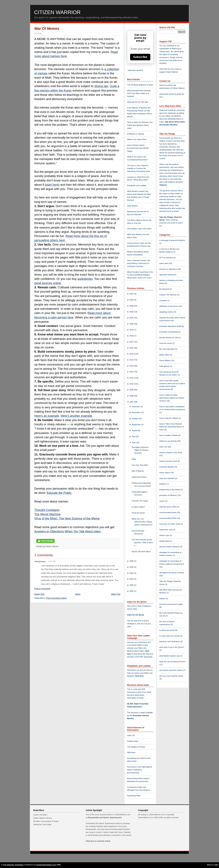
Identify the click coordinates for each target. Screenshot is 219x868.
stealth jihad (164, 541)
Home (78, 594)
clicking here (164, 51)
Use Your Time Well (140, 465)
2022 (132, 312)
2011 (132, 378)
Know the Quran (138, 513)
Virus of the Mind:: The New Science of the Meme (67, 519)
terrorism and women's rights (171, 604)
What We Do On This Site (138, 102)
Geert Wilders (165, 360)
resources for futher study (170, 524)
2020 (132, 324)
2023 (132, 306)
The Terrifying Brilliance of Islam (140, 85)
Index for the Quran (136, 615)
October (135, 418)
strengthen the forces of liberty (172, 573)
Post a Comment (42, 589)
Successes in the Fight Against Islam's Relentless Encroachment (140, 770)
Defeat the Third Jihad (42, 825)
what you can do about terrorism (172, 662)
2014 (132, 360)
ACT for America (166, 258)
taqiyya (163, 185)
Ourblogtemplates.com (46, 865)
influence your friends (168, 441)
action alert (164, 263)
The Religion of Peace (136, 747)
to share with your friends (170, 636)
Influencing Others (139, 477)
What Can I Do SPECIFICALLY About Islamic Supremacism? (142, 522)
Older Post (116, 594)
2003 (132, 579)
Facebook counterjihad (169, 332)
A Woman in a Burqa (135, 134)
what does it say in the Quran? (172, 647)
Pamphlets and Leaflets (137, 186)
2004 (132, 573)
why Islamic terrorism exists (171, 670)
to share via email (167, 630)
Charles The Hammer (168, 295)
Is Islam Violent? (138, 507)
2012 (132, 372)
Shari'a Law (164, 535)
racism (162, 501)
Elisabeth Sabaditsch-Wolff (170, 326)
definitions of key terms (169, 306)
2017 (132, 342)
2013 (132, 366)
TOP (216, 865)
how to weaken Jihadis (169, 435)
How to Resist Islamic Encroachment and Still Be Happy (138, 148)
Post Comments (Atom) (57, 598)
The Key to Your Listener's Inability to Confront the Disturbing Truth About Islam (139, 168)
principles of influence (168, 495)
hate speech (165, 366)
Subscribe (140, 57)
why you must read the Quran (171, 676)
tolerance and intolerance (170, 641)
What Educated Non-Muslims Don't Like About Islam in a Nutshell (139, 94)
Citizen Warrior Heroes (43, 818)
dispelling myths (166, 312)
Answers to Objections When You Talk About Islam (67, 531)
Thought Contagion (47, 510)
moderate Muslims (167, 467)
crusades (163, 300)
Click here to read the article (98, 841)
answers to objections (168, 269)
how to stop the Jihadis (169, 418)
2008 (132, 396)
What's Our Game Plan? (137, 139)
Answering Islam (134, 796)
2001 (132, 591)
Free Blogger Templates (13, 865)
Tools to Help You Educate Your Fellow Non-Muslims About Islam (140, 125)
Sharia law (101, 86)
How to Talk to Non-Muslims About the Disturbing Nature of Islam (172, 427)
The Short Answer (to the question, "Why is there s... (142, 543)
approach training (167, 275)
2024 (132, 300)
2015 (132, 354)
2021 (132, 318)
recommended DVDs (168, 518)
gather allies (164, 355)
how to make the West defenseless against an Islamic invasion (172, 398)
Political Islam (133, 741)
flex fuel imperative (167, 349)
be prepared (164, 289)
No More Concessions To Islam (46, 821)
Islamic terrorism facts (168, 461)
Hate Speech (132, 206)
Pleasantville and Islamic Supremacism (105, 817)
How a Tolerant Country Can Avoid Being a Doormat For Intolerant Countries (139, 263)
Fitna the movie (166, 343)
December (136, 407)
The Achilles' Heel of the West (139, 229)
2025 (132, 294)
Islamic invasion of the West (171, 452)
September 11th (166, 530)
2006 (132, 561)
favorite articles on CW (169, 338)
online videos (165, 473)
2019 (132, 330)
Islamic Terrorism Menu (141, 552)
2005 (132, 567)
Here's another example (76, 416)
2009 (132, 390)
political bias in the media (170, 490)
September (136, 425)
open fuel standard (167, 478)
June (134, 443)
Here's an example (47, 416)
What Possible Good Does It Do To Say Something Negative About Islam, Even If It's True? (140, 275)
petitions (163, 484)
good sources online (48, 283)
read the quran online (168, 507)
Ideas (134, 459)
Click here (139, 676)
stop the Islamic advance (170, 547)
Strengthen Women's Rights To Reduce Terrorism (140, 450)
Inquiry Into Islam (40, 815)
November (136, 412)
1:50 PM (52, 561)
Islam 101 (131, 735)
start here (52, 185)
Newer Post (39, 594)
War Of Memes (47, 29)
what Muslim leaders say (170, 656)
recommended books (168, 512)
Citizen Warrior (57, 12)
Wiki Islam (131, 752)
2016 (132, 348)
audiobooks (85, 279)
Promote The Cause (140, 501)
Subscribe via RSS (135, 70)
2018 (132, 336)
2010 (132, 384)
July (134, 436)
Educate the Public (59, 493)
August (135, 430)
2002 (132, 585)
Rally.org (175, 49)
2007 (132, 402)
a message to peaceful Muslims (172, 240)
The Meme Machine (47, 514)
